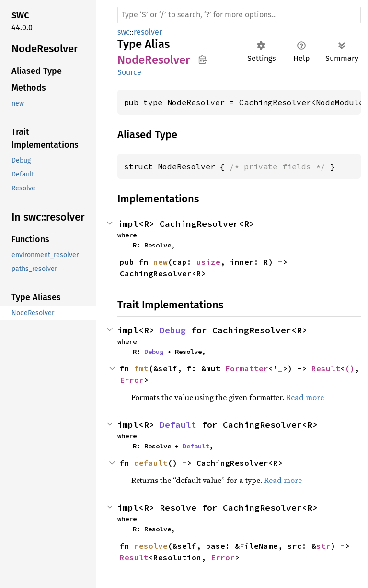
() (350, 368)
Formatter (247, 368)
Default (178, 425)
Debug (173, 330)
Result (326, 368)
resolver (148, 32)
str (323, 546)
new (161, 262)
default (151, 463)
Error (132, 380)
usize (208, 262)
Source (129, 72)
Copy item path (202, 59)
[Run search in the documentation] (239, 15)
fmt (141, 368)
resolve (151, 546)
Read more (305, 397)
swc (124, 32)
